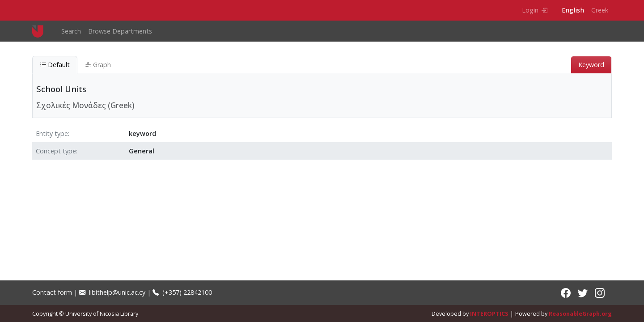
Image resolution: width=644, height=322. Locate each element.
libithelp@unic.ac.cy (112, 292)
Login (535, 10)
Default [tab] (55, 65)
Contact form (52, 292)
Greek (600, 10)
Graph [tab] (98, 65)
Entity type (52, 133)
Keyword (591, 65)
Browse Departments (120, 31)
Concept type (56, 151)
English (573, 10)
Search (71, 31)
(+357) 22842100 (182, 292)
